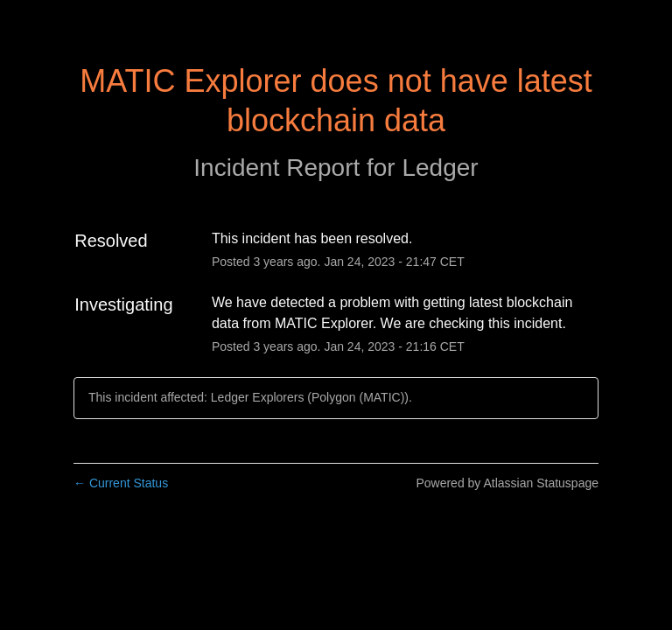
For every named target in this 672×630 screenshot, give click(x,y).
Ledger (440, 168)
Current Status (121, 483)
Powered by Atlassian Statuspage (507, 483)
